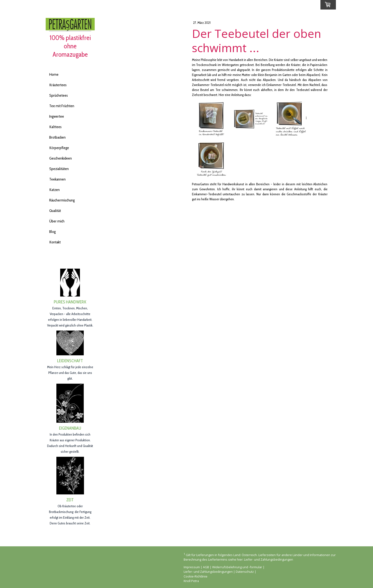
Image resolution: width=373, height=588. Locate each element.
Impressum (192, 567)
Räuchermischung (62, 200)
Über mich (57, 221)
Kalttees (55, 127)
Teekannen (57, 179)
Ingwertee (57, 116)
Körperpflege (59, 148)
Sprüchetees (59, 95)
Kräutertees (58, 85)
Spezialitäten (59, 169)
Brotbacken (57, 137)
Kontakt (55, 242)
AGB (206, 567)
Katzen (54, 190)
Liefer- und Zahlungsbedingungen (269, 559)
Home (54, 74)
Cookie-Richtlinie (196, 576)
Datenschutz (245, 572)
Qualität (55, 211)
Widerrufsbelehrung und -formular (237, 567)
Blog (52, 232)
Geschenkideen (61, 158)
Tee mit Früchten (62, 106)
